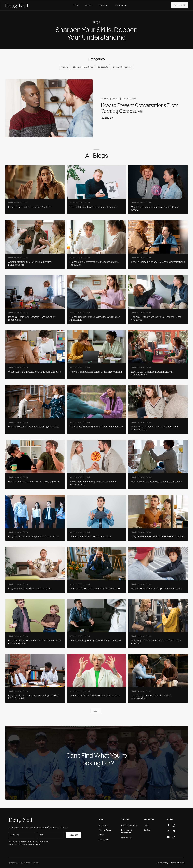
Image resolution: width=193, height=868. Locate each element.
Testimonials (104, 839)
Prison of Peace (105, 830)
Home (76, 5)
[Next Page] (96, 711)
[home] (17, 5)
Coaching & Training (129, 825)
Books (101, 835)
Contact (147, 830)
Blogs (146, 825)
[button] (89, 5)
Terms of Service (178, 863)
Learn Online (126, 837)
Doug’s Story (104, 825)
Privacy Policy (162, 863)
